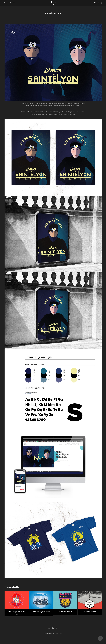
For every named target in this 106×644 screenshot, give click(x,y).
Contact (12, 3)
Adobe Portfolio (57, 633)
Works (5, 3)
